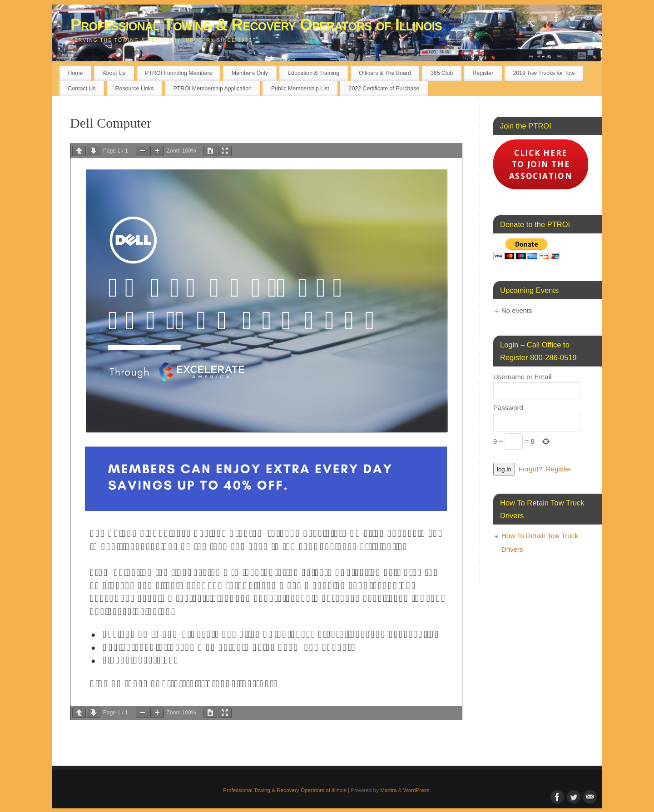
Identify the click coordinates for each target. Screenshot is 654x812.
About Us (114, 73)
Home (76, 73)
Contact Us (82, 89)
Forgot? (530, 469)
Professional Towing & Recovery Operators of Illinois (256, 25)
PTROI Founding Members (178, 73)
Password (508, 408)
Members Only (250, 73)
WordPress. (417, 790)
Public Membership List (300, 89)
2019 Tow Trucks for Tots (544, 73)
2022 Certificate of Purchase (384, 89)
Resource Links (135, 89)
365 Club (442, 73)
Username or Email (522, 377)
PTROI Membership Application (213, 89)
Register (483, 73)
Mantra (388, 790)
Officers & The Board (385, 73)
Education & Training (313, 73)
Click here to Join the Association (541, 164)
